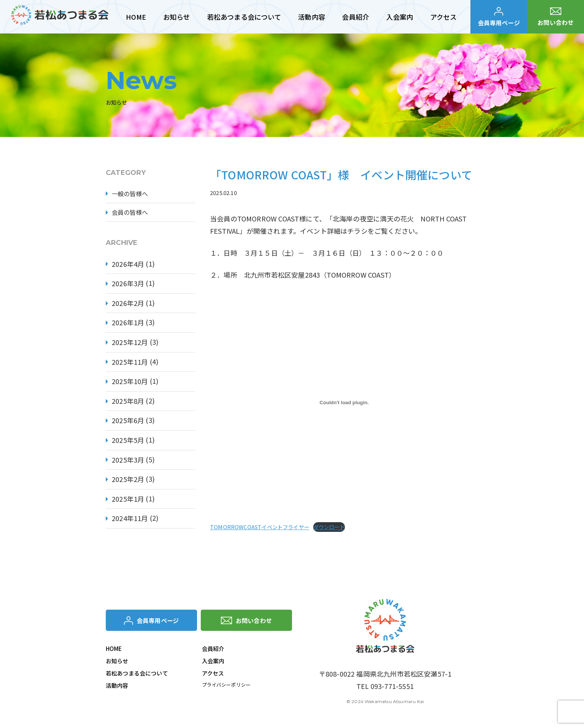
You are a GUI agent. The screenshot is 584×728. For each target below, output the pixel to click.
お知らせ (117, 662)
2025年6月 (128, 422)
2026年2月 (128, 305)
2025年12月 (130, 344)
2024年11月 (130, 520)
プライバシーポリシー (228, 687)
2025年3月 (128, 462)
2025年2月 (128, 481)
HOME (114, 650)
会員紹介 (213, 650)
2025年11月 (130, 364)
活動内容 (117, 687)
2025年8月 (128, 403)
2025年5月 (128, 442)
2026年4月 (128, 266)
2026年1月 (128, 325)
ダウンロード (329, 527)
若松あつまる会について (137, 675)
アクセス (213, 675)
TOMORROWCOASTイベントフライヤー (260, 527)
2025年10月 (130, 383)
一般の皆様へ (132, 194)
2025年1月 (128, 501)
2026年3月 (128, 285)
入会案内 (213, 662)
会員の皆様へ (132, 214)
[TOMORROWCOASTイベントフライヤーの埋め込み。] (344, 403)
